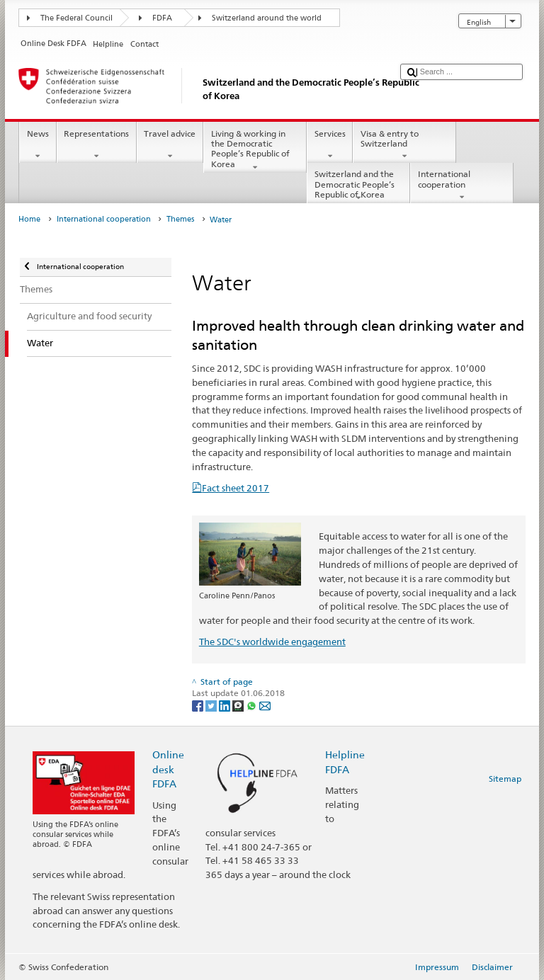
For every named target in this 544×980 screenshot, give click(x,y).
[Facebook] (199, 705)
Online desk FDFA (168, 769)
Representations (97, 145)
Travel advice (170, 145)
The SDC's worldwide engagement (272, 642)
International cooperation (462, 186)
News (38, 145)
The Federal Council (76, 18)
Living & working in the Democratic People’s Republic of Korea (255, 150)
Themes (180, 219)
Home (29, 219)
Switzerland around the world (267, 18)
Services (330, 145)
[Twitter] (212, 705)
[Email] (265, 705)
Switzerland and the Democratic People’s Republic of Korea (358, 186)
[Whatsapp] (253, 705)
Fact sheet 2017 (236, 488)
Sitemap (505, 779)
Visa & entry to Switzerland (404, 145)
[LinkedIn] (226, 705)
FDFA (162, 18)
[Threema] (239, 705)
